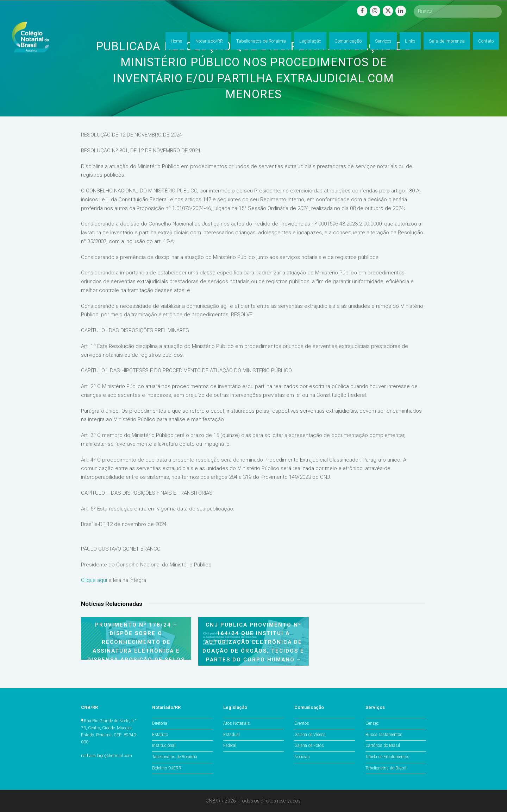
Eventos (302, 723)
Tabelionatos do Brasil (386, 768)
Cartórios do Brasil (383, 746)
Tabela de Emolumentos (387, 757)
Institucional (164, 746)
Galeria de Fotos (309, 746)
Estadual (231, 735)
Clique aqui (94, 580)
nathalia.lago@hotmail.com (107, 756)
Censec (372, 723)
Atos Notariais (237, 723)
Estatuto (160, 735)
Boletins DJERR (167, 768)
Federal (230, 746)
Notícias (302, 757)
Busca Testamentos (384, 735)
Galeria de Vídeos (310, 735)
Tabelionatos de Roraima (175, 757)
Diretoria (160, 723)
